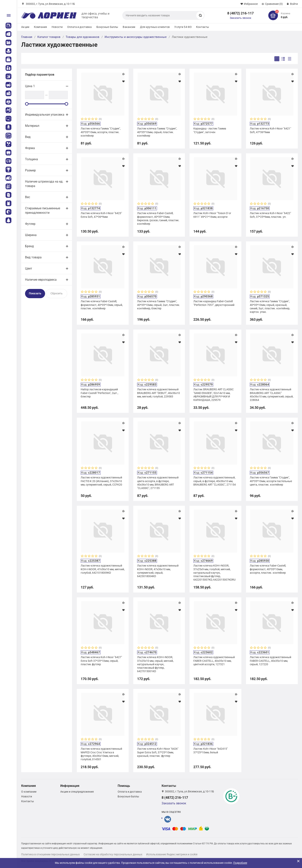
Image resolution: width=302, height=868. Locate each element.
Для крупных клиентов (155, 27)
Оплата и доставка (79, 27)
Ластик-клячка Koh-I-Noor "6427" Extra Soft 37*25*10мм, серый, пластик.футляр (101, 661)
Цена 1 (30, 86)
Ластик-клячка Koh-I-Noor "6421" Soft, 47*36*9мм (270, 130)
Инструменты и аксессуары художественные (136, 37)
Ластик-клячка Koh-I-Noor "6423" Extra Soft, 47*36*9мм (101, 215)
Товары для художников (83, 37)
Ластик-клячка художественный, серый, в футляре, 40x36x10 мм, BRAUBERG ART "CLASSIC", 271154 (215, 481)
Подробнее (240, 863)
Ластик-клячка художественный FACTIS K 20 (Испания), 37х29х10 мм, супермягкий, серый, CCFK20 (101, 481)
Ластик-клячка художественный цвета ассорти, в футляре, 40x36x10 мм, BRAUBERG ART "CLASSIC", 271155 (158, 483)
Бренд (29, 246)
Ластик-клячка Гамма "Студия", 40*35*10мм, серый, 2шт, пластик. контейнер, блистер (159, 305)
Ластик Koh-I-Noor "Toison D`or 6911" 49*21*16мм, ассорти (212, 215)
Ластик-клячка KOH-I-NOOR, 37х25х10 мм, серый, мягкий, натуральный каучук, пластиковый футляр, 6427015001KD (155, 664)
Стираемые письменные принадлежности (43, 210)
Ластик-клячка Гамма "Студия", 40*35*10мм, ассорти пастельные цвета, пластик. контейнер (271, 481)
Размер (30, 170)
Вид (28, 137)
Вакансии (129, 27)
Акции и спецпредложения (77, 792)
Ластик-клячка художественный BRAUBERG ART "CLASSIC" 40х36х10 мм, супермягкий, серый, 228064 (272, 395)
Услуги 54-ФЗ (183, 27)
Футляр (30, 224)
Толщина (31, 159)
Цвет (29, 268)
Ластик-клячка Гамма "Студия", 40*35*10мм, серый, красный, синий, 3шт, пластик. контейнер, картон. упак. (270, 307)
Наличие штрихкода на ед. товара (44, 184)
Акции (25, 27)
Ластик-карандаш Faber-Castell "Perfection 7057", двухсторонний (214, 303)
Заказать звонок (241, 18)
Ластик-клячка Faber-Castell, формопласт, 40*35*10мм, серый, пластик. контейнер (102, 305)
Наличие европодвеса (41, 280)
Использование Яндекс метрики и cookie (172, 854)
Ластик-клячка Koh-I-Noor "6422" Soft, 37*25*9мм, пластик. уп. (270, 215)
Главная (27, 37)
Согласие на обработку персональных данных (113, 854)
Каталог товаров (49, 37)
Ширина (31, 235)
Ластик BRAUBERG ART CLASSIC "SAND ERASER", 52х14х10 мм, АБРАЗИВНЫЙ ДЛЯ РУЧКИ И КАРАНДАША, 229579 (213, 395)
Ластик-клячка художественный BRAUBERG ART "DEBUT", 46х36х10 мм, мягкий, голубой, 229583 (159, 393)
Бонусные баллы (107, 27)
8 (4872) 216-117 (240, 13)
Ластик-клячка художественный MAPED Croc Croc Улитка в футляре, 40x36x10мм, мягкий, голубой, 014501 (101, 754)
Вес (28, 197)
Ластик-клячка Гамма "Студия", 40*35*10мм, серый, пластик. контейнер (157, 132)
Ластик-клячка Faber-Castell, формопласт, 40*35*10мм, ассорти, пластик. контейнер (268, 569)
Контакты (203, 27)
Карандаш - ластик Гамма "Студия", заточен (210, 130)
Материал (32, 126)
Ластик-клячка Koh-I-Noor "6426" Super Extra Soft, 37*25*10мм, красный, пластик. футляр (158, 752)
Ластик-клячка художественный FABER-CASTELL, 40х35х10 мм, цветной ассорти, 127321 (214, 661)
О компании (29, 792)
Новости (57, 27)
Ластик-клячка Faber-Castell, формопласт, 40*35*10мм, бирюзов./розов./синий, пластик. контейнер (158, 218)
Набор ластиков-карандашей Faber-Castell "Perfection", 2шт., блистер (99, 393)
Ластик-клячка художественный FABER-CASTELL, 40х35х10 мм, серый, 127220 (271, 661)
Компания (40, 27)
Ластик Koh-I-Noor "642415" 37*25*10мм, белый (211, 750)
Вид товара (33, 257)
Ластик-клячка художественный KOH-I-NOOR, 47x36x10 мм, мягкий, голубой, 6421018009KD (103, 569)
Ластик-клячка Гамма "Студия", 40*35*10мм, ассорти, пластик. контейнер (101, 132)
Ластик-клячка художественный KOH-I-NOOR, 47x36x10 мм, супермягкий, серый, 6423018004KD (158, 571)
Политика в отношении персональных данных (50, 854)
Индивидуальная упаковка (45, 115)
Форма (30, 148)
